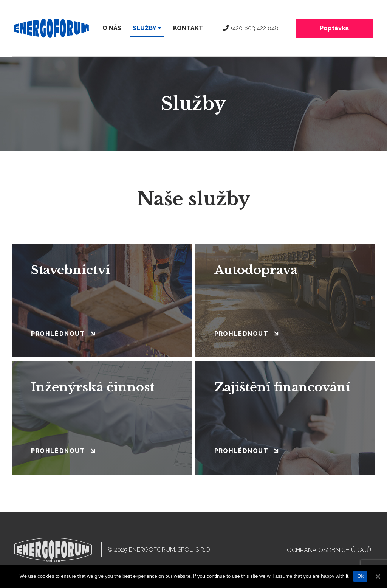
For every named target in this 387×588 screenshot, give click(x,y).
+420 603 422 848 (251, 28)
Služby (147, 28)
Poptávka (334, 28)
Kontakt (188, 28)
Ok (360, 576)
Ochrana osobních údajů (329, 550)
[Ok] (378, 576)
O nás (112, 28)
